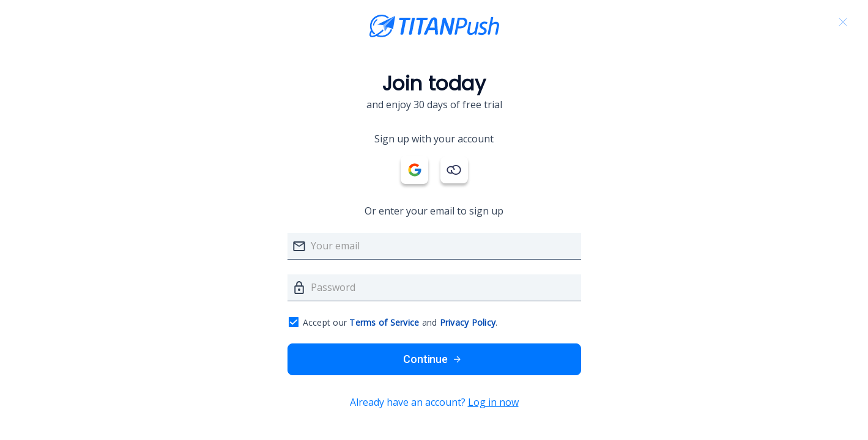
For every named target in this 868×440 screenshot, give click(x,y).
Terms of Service (384, 322)
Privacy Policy (468, 322)
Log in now (493, 402)
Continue (434, 359)
